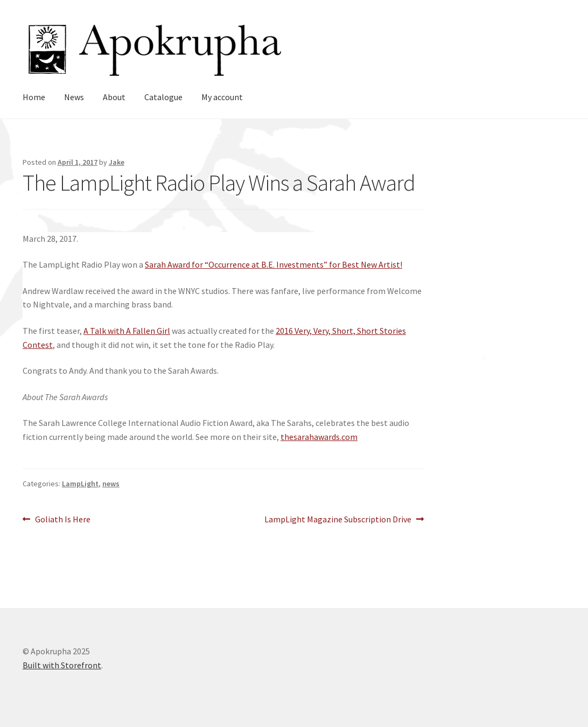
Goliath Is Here (62, 520)
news (111, 484)
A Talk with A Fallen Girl (127, 331)
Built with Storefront (62, 665)
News (74, 97)
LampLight (80, 484)
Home (34, 97)
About (114, 97)
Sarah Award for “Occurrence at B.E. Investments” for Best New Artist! (274, 264)
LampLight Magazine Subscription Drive (338, 520)
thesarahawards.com (319, 437)
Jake (117, 162)
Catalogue (163, 97)
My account (222, 97)
